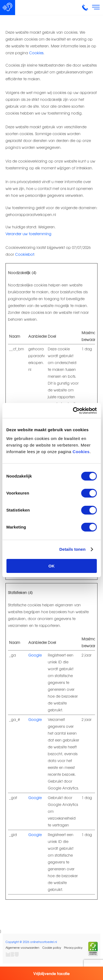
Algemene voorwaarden (22, 948)
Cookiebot (25, 254)
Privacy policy (73, 948)
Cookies (81, 452)
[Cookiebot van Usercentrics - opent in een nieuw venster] (73, 411)
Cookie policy (52, 948)
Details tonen (72, 549)
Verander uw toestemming (28, 234)
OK (51, 566)
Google (35, 655)
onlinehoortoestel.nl (44, 942)
